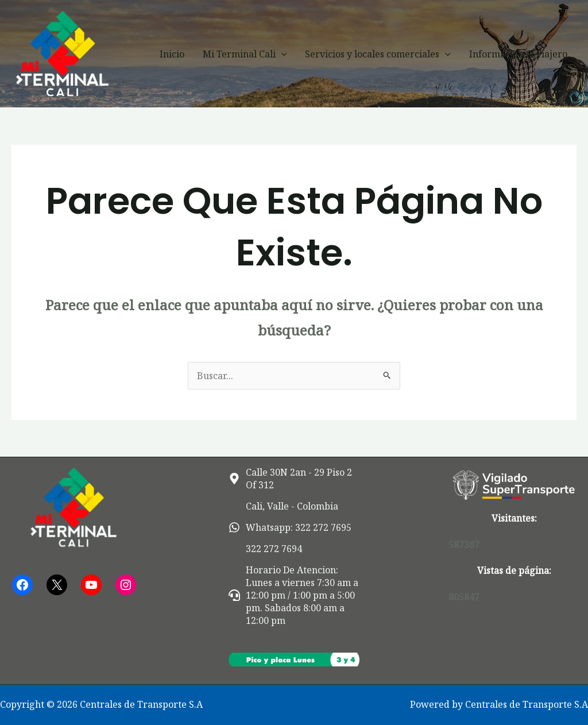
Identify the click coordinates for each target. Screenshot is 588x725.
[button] (281, 54)
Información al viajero (518, 54)
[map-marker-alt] (294, 479)
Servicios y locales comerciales (378, 54)
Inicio (172, 54)
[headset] (294, 595)
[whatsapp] (290, 527)
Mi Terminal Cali (245, 54)
